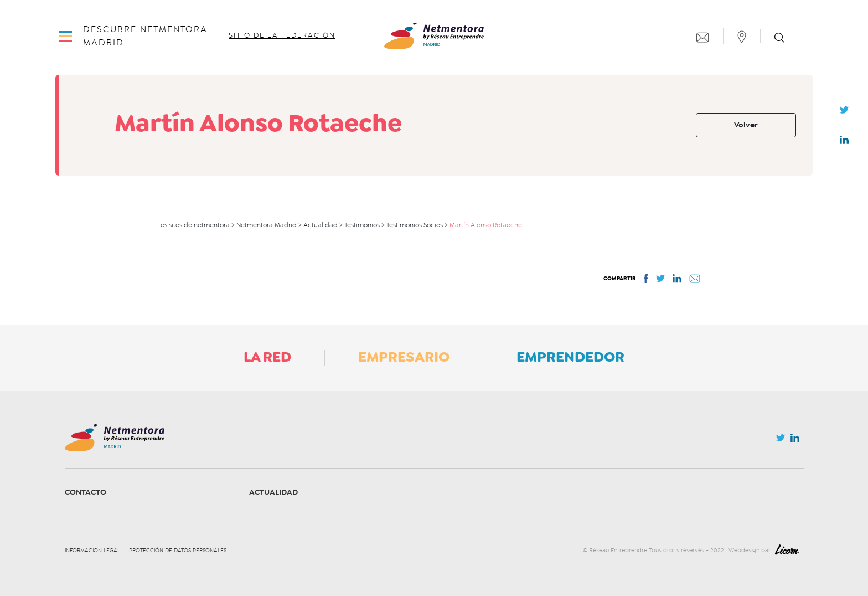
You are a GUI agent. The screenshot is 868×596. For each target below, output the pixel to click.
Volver (746, 125)
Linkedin (844, 142)
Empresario (404, 357)
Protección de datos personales (178, 551)
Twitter (844, 113)
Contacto (86, 492)
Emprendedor (570, 357)
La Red (267, 357)
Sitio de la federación (282, 35)
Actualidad (273, 492)
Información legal (92, 551)
